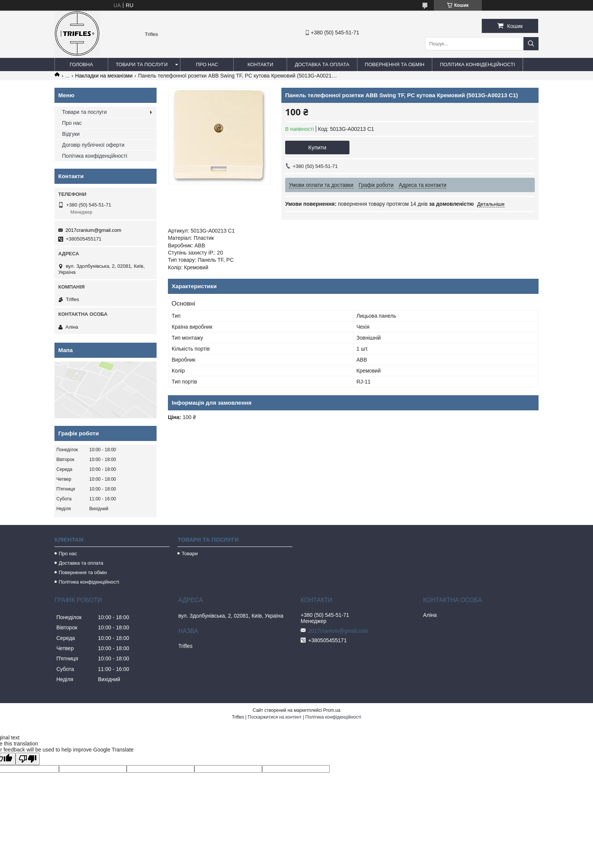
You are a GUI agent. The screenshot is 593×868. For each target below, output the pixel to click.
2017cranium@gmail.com (93, 230)
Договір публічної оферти (93, 145)
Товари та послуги (142, 64)
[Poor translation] (28, 759)
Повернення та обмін (395, 64)
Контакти (260, 64)
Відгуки (71, 134)
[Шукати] (531, 44)
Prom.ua (332, 710)
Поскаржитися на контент (275, 717)
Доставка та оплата (322, 64)
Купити (317, 147)
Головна (81, 64)
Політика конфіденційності (477, 64)
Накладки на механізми (104, 76)
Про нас (207, 64)
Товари (190, 554)
